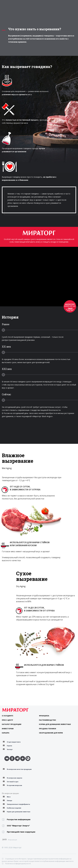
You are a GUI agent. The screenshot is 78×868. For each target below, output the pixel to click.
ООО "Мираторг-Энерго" (18, 826)
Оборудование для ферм (51, 733)
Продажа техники (47, 729)
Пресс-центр (7, 720)
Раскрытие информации (19, 819)
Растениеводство (47, 720)
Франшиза (44, 716)
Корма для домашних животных (55, 724)
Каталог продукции (12, 724)
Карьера (6, 733)
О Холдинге (7, 716)
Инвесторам (8, 729)
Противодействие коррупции (21, 832)
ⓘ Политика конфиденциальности (16, 864)
